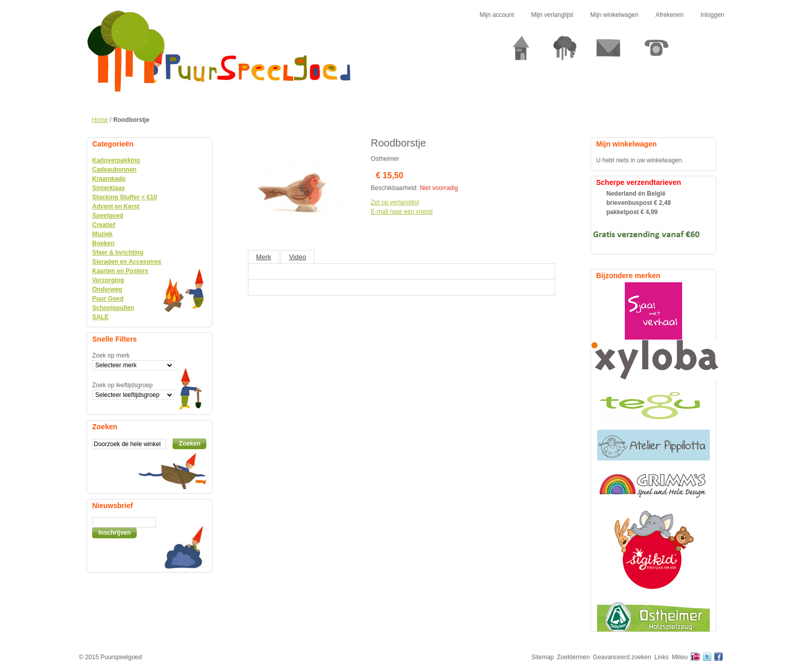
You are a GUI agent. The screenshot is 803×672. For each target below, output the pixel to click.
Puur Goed (108, 299)
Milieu (680, 657)
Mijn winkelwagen (615, 15)
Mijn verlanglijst (552, 15)
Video (298, 257)
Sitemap (543, 657)
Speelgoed (108, 216)
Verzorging (108, 280)
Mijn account (496, 15)
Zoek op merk (111, 355)
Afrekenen (670, 15)
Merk (263, 257)
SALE (100, 317)
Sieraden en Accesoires (127, 262)
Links (662, 657)
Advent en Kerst (116, 206)
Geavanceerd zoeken (622, 657)
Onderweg (107, 289)
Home (100, 120)
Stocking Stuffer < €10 (124, 197)
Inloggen (712, 15)
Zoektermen (574, 657)
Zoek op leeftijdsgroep (122, 385)
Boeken (103, 243)
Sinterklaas (109, 188)
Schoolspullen (113, 308)
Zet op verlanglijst (395, 202)
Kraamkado (109, 179)
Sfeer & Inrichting (118, 253)
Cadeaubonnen (114, 170)
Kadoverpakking (116, 160)
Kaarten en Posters (120, 271)
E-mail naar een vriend (402, 212)
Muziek (102, 234)
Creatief (104, 225)
